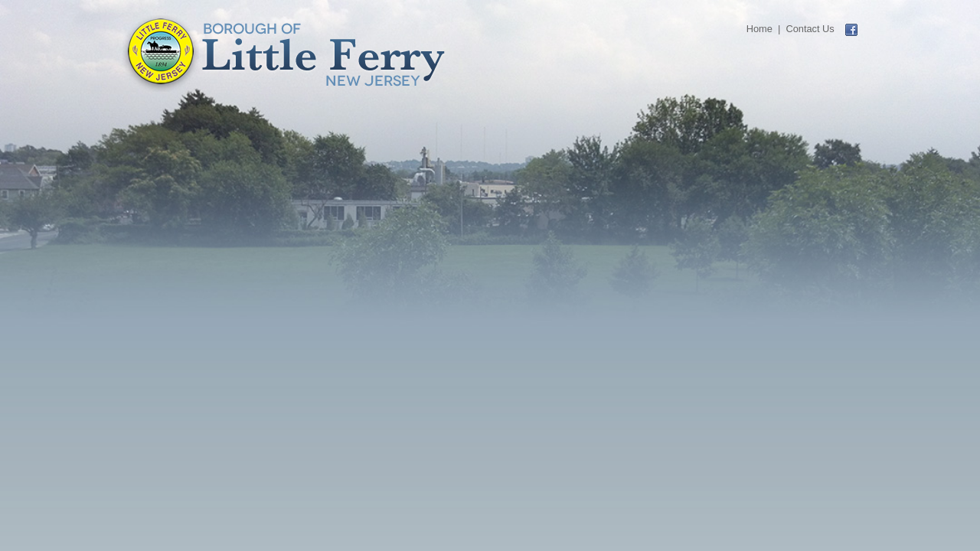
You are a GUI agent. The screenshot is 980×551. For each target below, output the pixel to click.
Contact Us (810, 29)
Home (759, 29)
